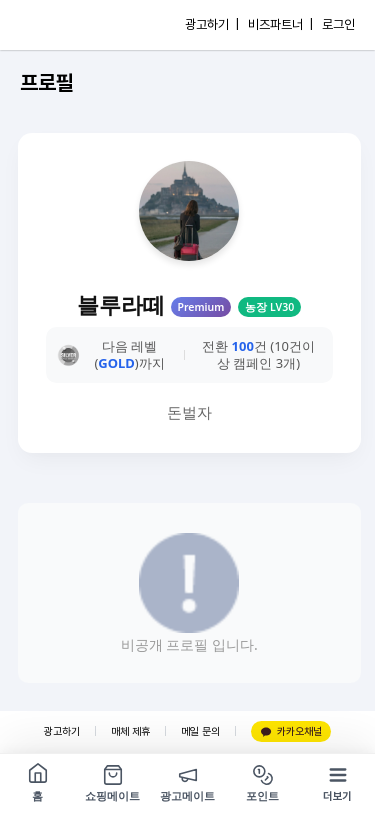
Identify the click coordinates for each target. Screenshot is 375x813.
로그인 (338, 24)
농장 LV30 (269, 307)
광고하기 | (212, 24)
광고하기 (62, 731)
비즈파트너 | (280, 24)
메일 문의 (200, 731)
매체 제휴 (130, 731)
